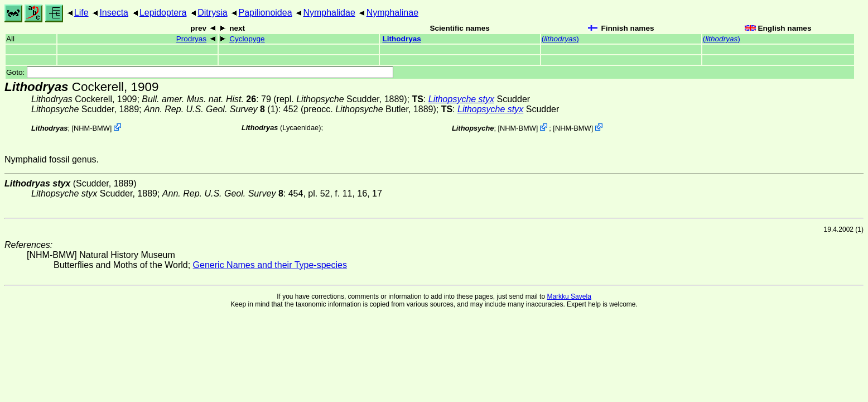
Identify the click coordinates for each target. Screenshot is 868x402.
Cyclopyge (247, 39)
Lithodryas (402, 39)
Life (81, 13)
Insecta (114, 13)
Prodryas (191, 39)
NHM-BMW (92, 128)
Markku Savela (569, 296)
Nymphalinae (392, 13)
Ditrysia (212, 13)
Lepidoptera (163, 13)
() (560, 39)
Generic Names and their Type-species (270, 265)
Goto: (200, 72)
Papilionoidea (265, 13)
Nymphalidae (329, 13)
